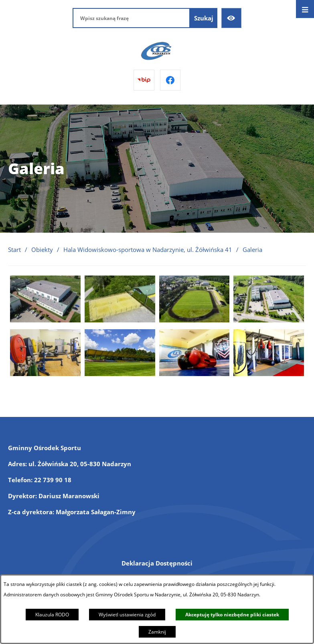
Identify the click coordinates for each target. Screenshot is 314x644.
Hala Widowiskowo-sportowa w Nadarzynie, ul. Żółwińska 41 (148, 250)
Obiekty (42, 250)
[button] (45, 320)
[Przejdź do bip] (144, 80)
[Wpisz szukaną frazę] (131, 18)
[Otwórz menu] (305, 9)
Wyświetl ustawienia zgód (127, 615)
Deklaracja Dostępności (157, 563)
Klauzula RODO (52, 615)
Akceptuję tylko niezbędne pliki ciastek (232, 615)
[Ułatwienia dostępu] (231, 18)
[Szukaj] (204, 18)
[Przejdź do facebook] (170, 80)
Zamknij (157, 632)
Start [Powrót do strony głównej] (14, 250)
